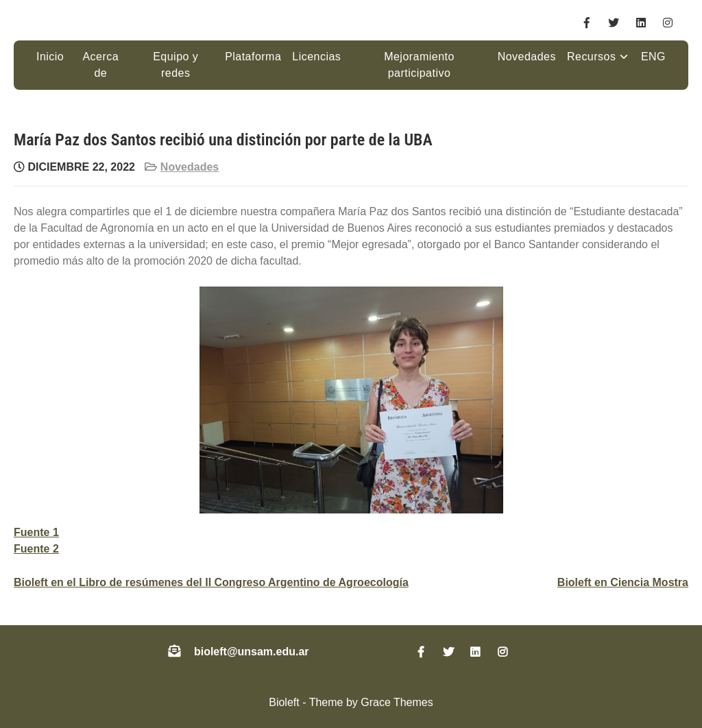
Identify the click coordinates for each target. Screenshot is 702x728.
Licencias (316, 57)
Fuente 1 (36, 532)
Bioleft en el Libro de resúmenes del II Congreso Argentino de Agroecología (211, 582)
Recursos (591, 57)
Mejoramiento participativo (419, 65)
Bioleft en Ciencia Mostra (623, 582)
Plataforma (253, 57)
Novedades (527, 57)
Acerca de (100, 65)
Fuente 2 (36, 549)
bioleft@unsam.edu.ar (252, 652)
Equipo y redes (175, 65)
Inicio (50, 57)
